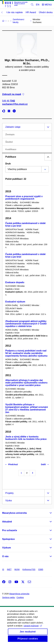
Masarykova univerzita (14, 513)
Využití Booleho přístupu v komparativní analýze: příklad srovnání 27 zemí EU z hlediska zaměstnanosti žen (27, 408)
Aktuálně (7, 522)
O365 (41, 569)
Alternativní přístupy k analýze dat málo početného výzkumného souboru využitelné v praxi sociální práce (26, 383)
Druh (8, 164)
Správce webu (9, 597)
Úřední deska (46, 12)
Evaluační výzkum (15, 302)
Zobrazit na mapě (13, 94)
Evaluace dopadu (15, 282)
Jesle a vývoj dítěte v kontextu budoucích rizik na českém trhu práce (26, 438)
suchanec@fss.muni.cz (15, 104)
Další (45, 464)
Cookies (20, 597)
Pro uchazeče (10, 530)
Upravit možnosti (33, 629)
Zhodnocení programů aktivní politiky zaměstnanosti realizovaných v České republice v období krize (26, 324)
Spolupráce (8, 539)
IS (3, 569)
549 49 (9, 101)
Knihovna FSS (29, 569)
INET (9, 569)
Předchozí (12, 464)
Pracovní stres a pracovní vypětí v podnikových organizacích (24, 198)
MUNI (17, 569)
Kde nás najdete (14, 12)
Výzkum (6, 548)
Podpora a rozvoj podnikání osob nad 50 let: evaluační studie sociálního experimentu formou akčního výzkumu (26, 353)
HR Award (31, 12)
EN (38, 5)
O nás (5, 556)
